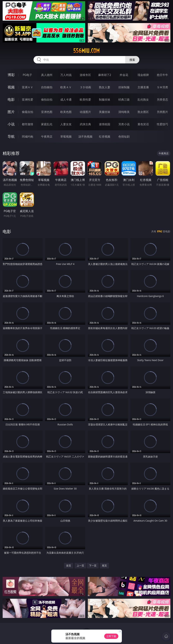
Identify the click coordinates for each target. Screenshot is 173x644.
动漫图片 (85, 112)
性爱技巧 (162, 124)
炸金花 (124, 75)
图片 (11, 112)
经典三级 (124, 100)
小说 (11, 124)
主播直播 (143, 87)
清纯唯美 (124, 112)
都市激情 (28, 124)
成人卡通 (66, 100)
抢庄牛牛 (162, 75)
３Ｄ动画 (85, 87)
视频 (11, 87)
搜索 (132, 60)
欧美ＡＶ (66, 87)
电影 (11, 99)
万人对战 (66, 75)
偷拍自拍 (47, 100)
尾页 (104, 566)
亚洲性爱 (28, 100)
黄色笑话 (143, 124)
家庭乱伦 (47, 124)
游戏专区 (85, 75)
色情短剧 (124, 137)
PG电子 (27, 75)
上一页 (80, 566)
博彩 (11, 75)
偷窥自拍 (28, 112)
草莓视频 (66, 137)
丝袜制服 (124, 87)
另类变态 (162, 100)
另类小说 (124, 124)
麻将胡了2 (105, 75)
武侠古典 (85, 124)
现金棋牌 (143, 75)
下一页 (93, 566)
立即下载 (111, 636)
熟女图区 (143, 112)
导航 (11, 136)
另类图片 (162, 112)
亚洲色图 (47, 112)
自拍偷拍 (47, 87)
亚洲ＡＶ (28, 87)
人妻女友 (66, 124)
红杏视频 (105, 137)
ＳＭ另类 (162, 87)
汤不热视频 (85, 137)
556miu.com (86, 51)
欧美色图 (66, 112)
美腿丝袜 (105, 112)
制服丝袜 (105, 100)
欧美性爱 (85, 100)
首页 (69, 566)
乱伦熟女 (143, 100)
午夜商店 (47, 137)
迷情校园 (105, 124)
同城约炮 (28, 137)
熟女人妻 (105, 87)
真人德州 (47, 75)
